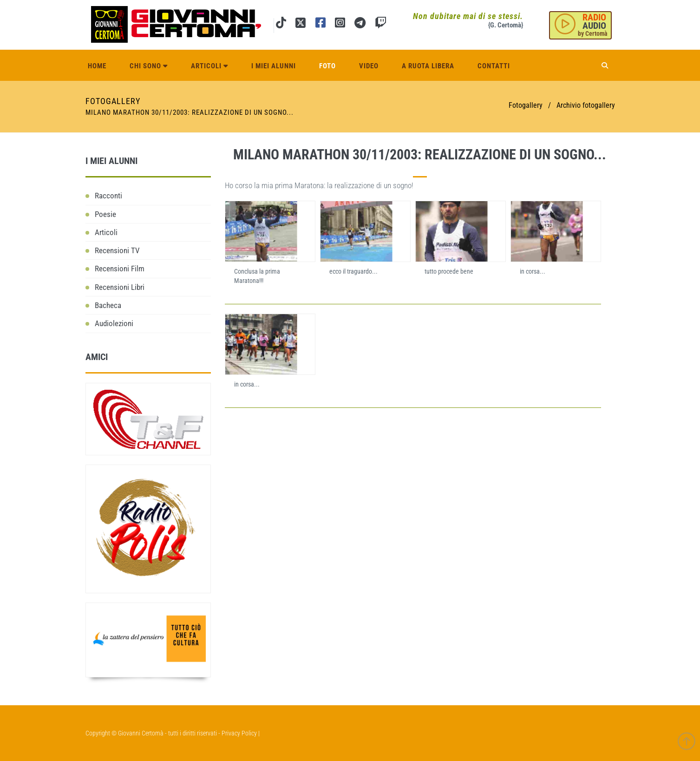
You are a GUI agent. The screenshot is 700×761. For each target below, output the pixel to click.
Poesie (105, 214)
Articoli (209, 66)
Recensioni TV (117, 250)
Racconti (108, 196)
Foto (327, 66)
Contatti (494, 66)
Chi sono (149, 66)
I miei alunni (274, 66)
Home (97, 66)
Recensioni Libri (120, 287)
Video (369, 66)
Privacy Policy (239, 733)
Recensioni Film (120, 269)
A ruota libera (428, 66)
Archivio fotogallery (586, 105)
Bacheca (108, 305)
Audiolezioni (114, 323)
